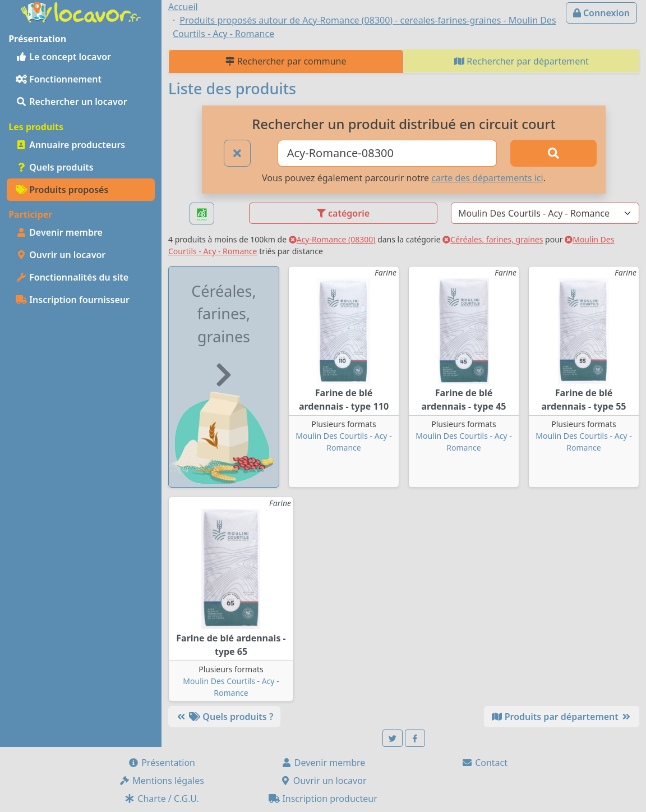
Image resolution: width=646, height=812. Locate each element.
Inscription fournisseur (73, 300)
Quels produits (55, 167)
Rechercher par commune (286, 61)
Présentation (161, 763)
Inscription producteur (323, 799)
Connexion (601, 13)
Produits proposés (62, 190)
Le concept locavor (63, 57)
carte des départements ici (487, 178)
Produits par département (562, 717)
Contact (484, 763)
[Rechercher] (553, 153)
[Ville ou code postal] (387, 153)
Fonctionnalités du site (72, 277)
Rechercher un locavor (71, 102)
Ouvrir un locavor (61, 255)
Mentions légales (161, 781)
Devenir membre (59, 232)
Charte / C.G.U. (161, 799)
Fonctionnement (59, 79)
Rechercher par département (522, 61)
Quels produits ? (224, 717)
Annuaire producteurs (70, 145)
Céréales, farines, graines (493, 239)
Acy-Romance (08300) (332, 239)
